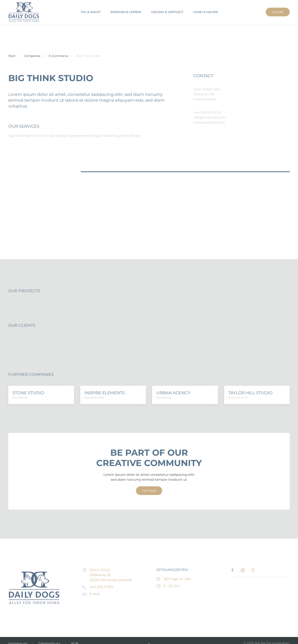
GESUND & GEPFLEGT (167, 12)
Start (12, 56)
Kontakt (278, 12)
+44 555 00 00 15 (207, 112)
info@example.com (209, 117)
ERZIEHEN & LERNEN (126, 12)
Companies (32, 56)
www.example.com (209, 122)
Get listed (149, 491)
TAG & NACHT (91, 12)
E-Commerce (58, 56)
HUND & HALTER (205, 12)
